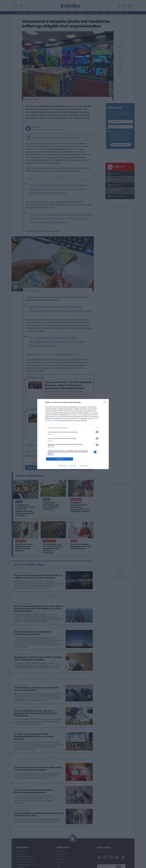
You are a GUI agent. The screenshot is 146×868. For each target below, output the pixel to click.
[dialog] (73, 434)
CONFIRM (60, 459)
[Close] (105, 403)
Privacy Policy (83, 466)
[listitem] (73, 428)
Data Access (73, 466)
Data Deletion (62, 466)
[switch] (96, 432)
